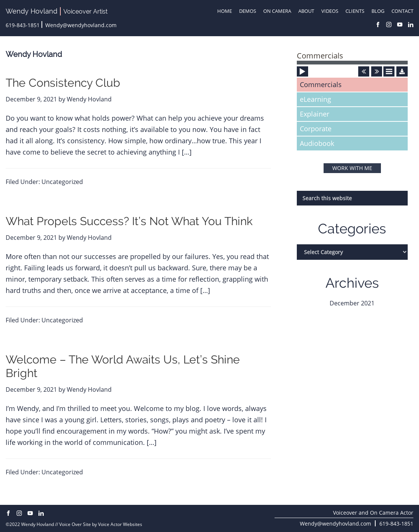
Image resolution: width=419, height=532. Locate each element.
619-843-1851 (23, 25)
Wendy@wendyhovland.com (81, 25)
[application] (352, 66)
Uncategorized (62, 182)
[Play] (303, 84)
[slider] (352, 63)
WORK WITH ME (352, 168)
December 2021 (352, 303)
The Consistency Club (63, 83)
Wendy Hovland (31, 11)
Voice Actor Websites (120, 524)
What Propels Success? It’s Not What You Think (129, 221)
